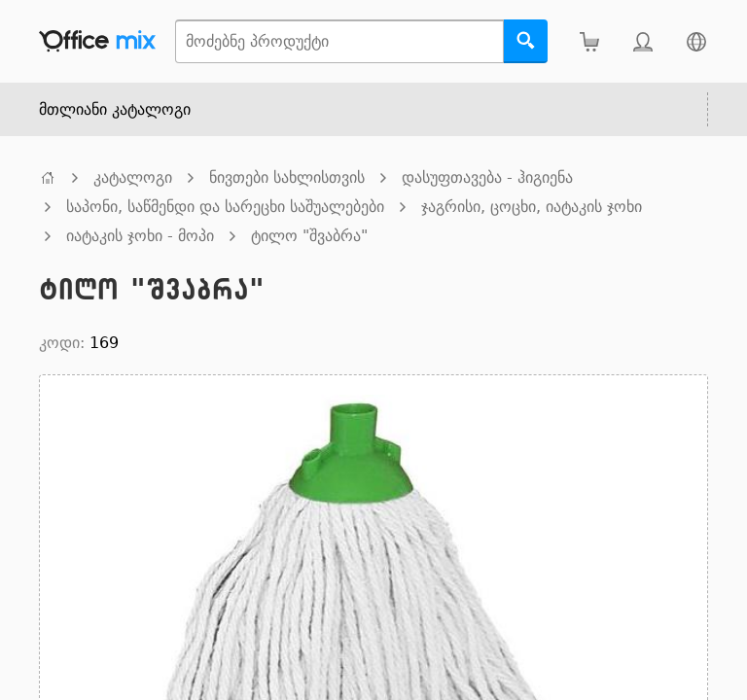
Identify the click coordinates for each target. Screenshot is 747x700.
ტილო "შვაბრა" (309, 236)
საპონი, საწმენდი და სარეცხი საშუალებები (225, 207)
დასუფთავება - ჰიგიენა (487, 177)
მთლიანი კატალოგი (115, 109)
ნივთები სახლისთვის (287, 177)
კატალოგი (133, 177)
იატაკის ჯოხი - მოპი (140, 236)
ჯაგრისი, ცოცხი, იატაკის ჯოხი (532, 207)
